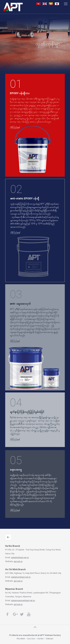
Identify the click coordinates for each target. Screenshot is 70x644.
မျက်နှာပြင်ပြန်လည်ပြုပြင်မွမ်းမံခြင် (27, 412)
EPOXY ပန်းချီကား (20, 93)
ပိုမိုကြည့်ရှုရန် (67, 41)
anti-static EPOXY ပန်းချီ (25, 198)
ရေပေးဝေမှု (16, 470)
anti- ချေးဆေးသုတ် (20, 304)
